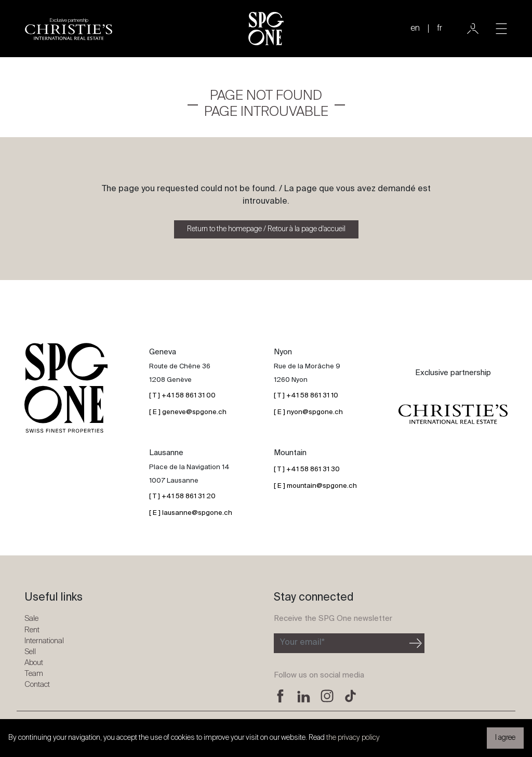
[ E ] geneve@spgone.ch (188, 412)
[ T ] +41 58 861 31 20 (182, 496)
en (415, 29)
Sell (30, 652)
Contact (37, 685)
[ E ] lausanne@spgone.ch (191, 513)
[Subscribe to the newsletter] (341, 643)
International (44, 641)
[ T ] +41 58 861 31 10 (306, 396)
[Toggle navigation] (501, 29)
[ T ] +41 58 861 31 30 (307, 469)
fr (440, 29)
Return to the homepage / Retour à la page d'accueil (266, 229)
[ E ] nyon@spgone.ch (308, 412)
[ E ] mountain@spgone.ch (315, 486)
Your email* (302, 643)
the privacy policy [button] (353, 738)
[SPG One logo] (266, 29)
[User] (473, 29)
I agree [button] (505, 738)
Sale (31, 619)
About (34, 663)
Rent (32, 630)
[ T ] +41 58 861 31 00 (182, 396)
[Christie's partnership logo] (69, 29)
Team (34, 674)
